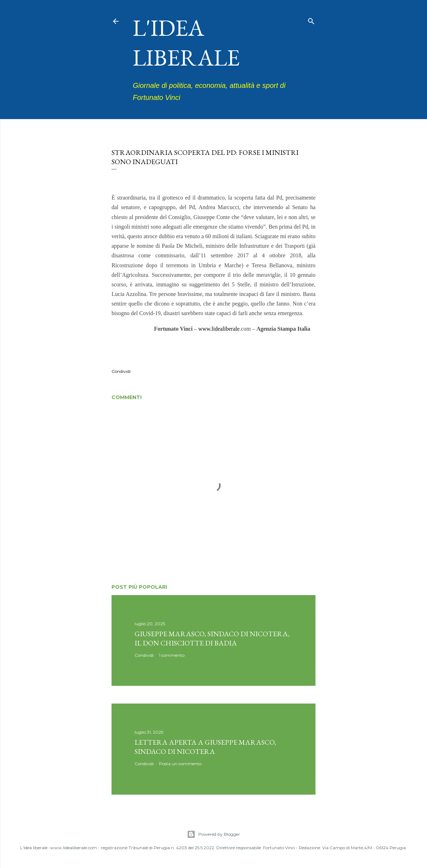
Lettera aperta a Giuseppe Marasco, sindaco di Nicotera (205, 747)
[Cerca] (311, 20)
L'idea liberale (186, 43)
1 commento (172, 655)
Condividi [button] (121, 371)
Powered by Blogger (213, 834)
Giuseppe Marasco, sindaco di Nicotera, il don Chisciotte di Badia (212, 638)
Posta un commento (180, 764)
